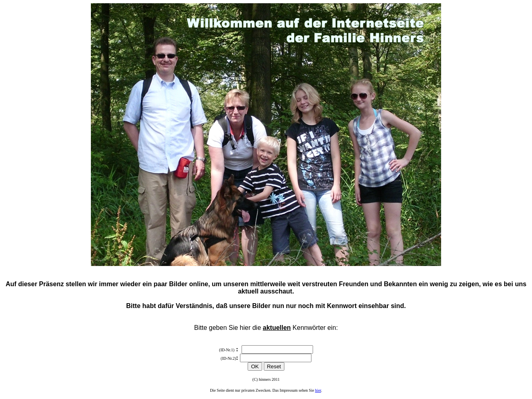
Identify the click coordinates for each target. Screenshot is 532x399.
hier (318, 390)
